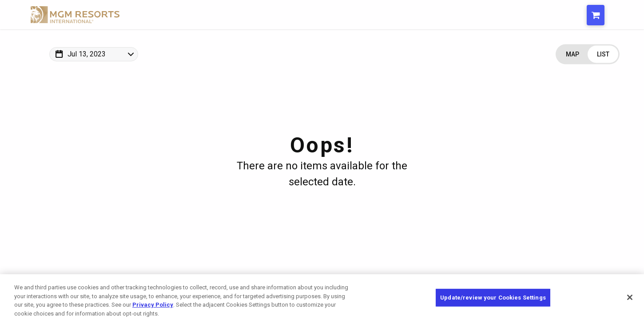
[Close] (630, 301)
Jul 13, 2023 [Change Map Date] (87, 54)
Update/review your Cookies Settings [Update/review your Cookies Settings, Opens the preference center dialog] (493, 302)
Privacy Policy (153, 309)
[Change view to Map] (572, 54)
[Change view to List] (603, 54)
